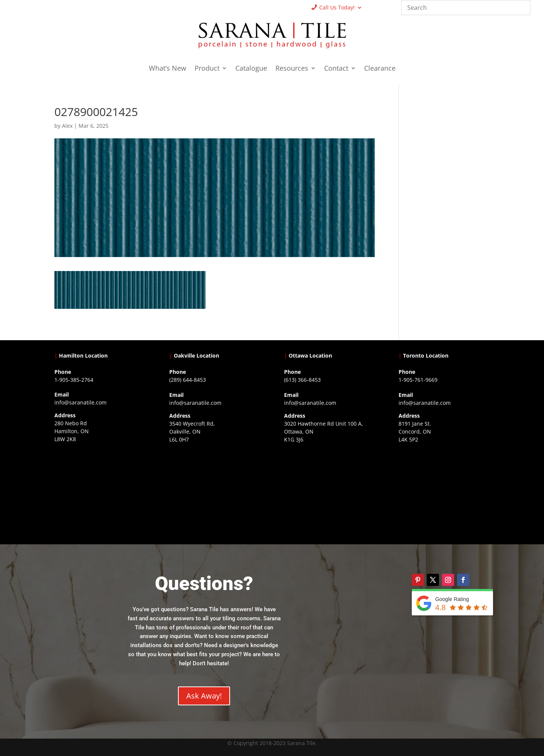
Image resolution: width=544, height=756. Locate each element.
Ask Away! (204, 696)
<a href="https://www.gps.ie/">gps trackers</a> (100, 493)
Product (207, 69)
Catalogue (251, 69)
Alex (67, 126)
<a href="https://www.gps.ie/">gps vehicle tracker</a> (444, 493)
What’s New (168, 69)
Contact (336, 69)
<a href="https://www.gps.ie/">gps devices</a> (329, 493)
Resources (292, 69)
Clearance (380, 69)
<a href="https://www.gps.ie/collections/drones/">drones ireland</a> (215, 493)
